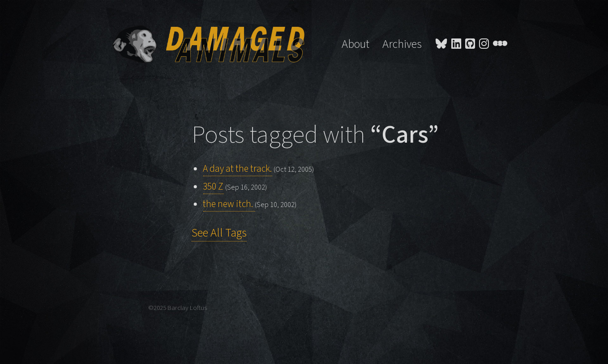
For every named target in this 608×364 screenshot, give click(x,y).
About (355, 44)
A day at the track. (237, 169)
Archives (402, 44)
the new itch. (229, 204)
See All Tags (219, 233)
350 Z (213, 187)
